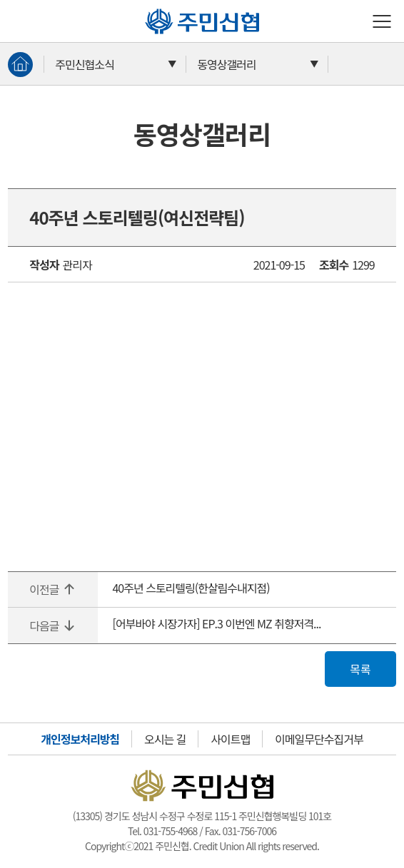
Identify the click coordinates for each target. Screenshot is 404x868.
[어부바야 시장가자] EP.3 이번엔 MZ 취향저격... (216, 623)
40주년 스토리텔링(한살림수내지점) (191, 588)
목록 (360, 669)
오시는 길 (165, 739)
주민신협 (150, 9)
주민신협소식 (84, 64)
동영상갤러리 (226, 64)
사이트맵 (230, 739)
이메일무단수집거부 (319, 739)
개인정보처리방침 (80, 739)
